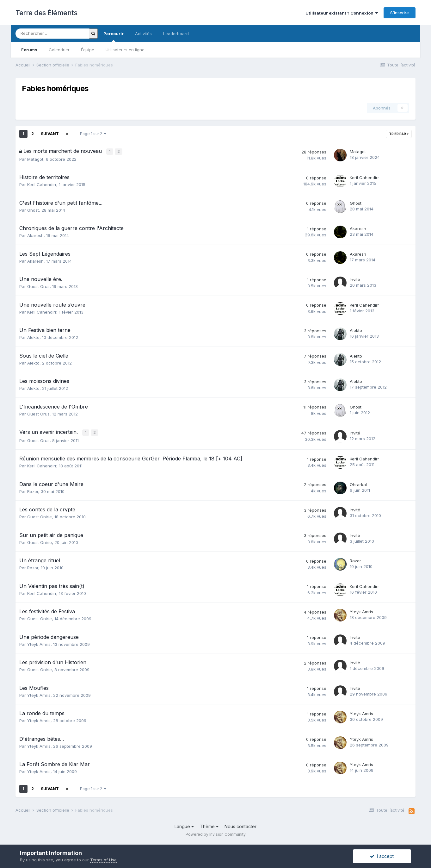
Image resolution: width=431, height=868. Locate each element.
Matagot (35, 159)
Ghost (33, 210)
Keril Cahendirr (42, 184)
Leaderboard (176, 34)
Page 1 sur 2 (93, 134)
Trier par (399, 134)
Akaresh (35, 235)
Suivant (50, 134)
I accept (382, 856)
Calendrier (59, 50)
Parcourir (114, 36)
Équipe (88, 50)
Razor (33, 490)
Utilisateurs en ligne (125, 50)
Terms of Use (103, 860)
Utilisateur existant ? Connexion (342, 13)
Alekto (33, 337)
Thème (209, 826)
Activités (143, 34)
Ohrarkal (358, 484)
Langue (184, 826)
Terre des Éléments (46, 13)
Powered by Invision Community (216, 833)
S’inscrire (400, 13)
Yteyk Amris (361, 611)
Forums (29, 50)
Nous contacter (240, 826)
